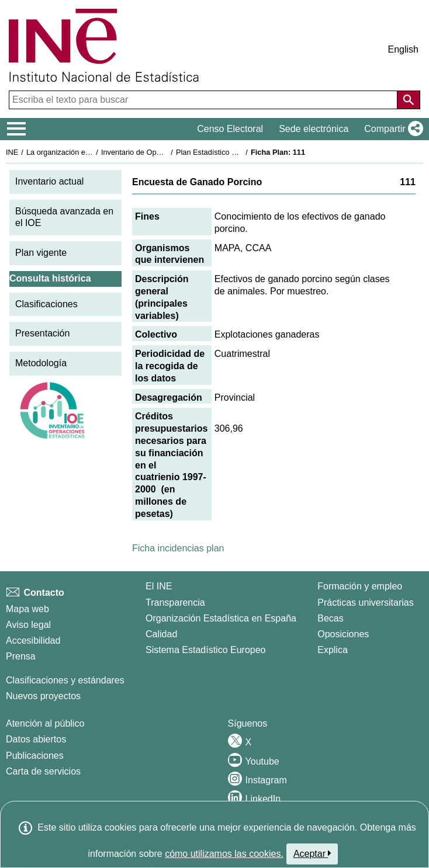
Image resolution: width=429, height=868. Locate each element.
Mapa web (27, 609)
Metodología (41, 363)
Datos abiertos (36, 739)
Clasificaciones (46, 304)
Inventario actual (49, 181)
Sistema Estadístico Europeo (205, 650)
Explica (333, 650)
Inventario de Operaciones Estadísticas (166, 152)
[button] (391, 129)
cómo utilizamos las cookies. (224, 854)
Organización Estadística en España (221, 618)
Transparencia (175, 603)
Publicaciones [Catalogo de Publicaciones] (35, 756)
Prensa (21, 656)
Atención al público (45, 723)
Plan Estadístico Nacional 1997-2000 (237, 152)
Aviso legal (28, 625)
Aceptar (312, 853)
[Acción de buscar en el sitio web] (409, 100)
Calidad (161, 634)
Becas (330, 618)
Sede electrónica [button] (314, 129)
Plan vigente (41, 253)
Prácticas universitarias (366, 603)
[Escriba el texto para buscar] (204, 100)
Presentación (42, 333)
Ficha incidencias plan (178, 548)
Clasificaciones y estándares (65, 680)
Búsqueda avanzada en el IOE (64, 217)
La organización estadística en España (91, 152)
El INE (159, 586)
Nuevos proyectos (43, 696)
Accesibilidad (33, 640)
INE (12, 152)
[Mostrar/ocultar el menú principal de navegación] (17, 129)
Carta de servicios (43, 771)
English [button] (403, 49)
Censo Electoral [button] (230, 129)
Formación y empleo (360, 586)
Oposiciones (343, 634)
